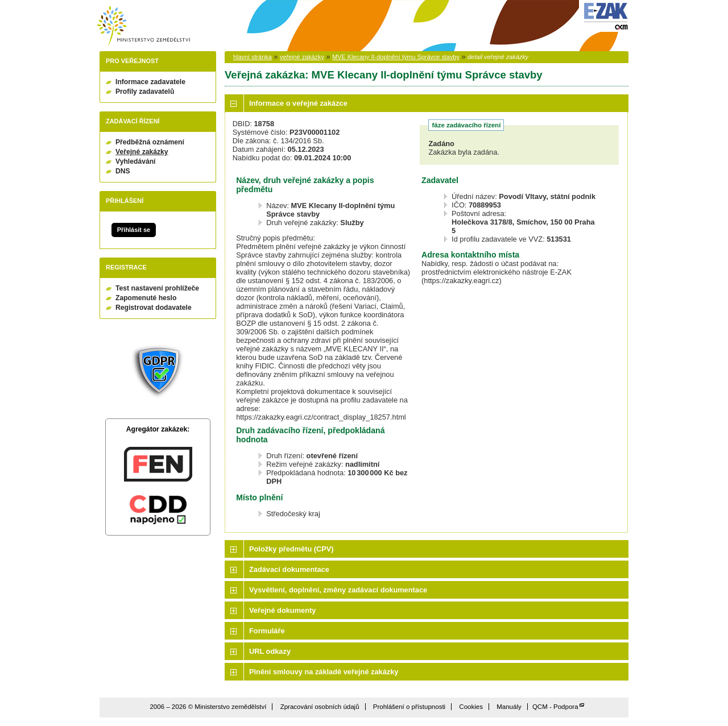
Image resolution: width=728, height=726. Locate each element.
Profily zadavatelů (145, 92)
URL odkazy (270, 651)
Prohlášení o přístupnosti (409, 707)
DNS (123, 171)
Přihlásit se (134, 230)
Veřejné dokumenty (282, 610)
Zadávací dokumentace (289, 569)
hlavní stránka (253, 57)
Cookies (471, 707)
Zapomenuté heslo (146, 298)
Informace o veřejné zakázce (298, 103)
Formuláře (267, 631)
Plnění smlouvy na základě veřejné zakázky (324, 672)
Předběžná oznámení (150, 142)
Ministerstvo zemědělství (143, 26)
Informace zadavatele (150, 82)
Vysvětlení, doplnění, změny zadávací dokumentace (338, 590)
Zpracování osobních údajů (320, 707)
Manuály (509, 707)
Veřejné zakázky (142, 152)
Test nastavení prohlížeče (157, 288)
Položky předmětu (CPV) (291, 549)
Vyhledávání (136, 161)
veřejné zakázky (302, 57)
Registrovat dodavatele (154, 308)
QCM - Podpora (555, 707)
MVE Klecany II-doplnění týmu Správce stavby (396, 57)
